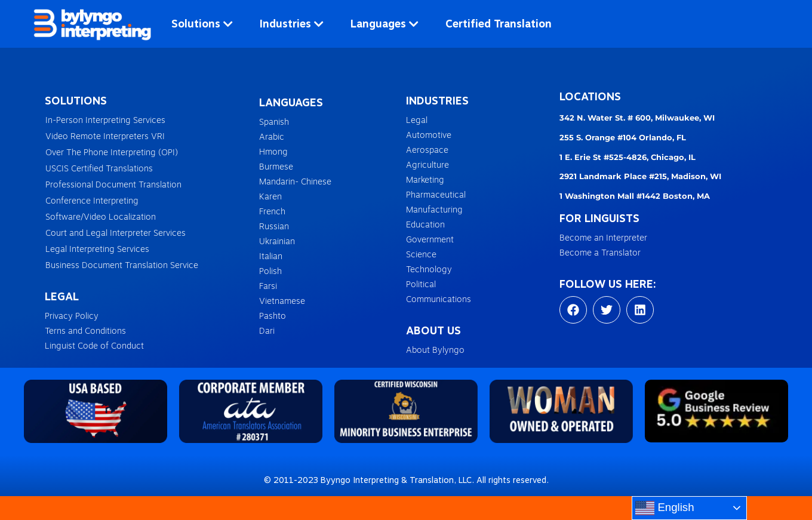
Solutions (202, 24)
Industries (292, 24)
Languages (385, 24)
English (665, 508)
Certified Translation (499, 24)
